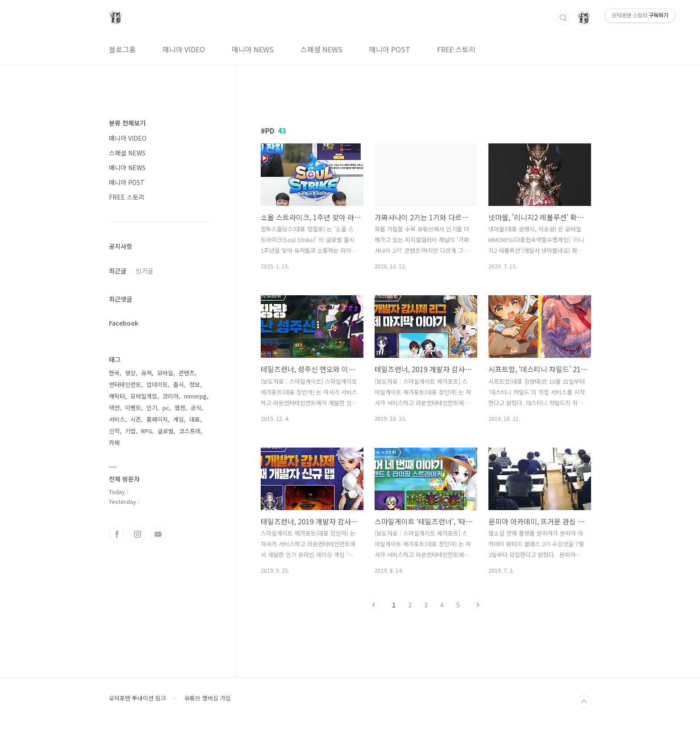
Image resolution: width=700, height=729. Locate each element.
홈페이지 (157, 419)
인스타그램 (137, 534)
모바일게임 (144, 396)
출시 (179, 384)
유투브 (158, 534)
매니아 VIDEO (184, 49)
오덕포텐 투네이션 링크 (137, 698)
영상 (130, 373)
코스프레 (190, 431)
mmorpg (195, 396)
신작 (114, 431)
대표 (195, 419)
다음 (478, 605)
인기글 (144, 271)
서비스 (117, 419)
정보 (195, 384)
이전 (374, 605)
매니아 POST (390, 49)
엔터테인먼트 (125, 384)
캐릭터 (117, 396)
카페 (114, 442)
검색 (563, 18)
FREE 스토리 (456, 49)
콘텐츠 (187, 373)
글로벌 (166, 431)
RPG (147, 431)
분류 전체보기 (127, 123)
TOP (584, 702)
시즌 (136, 419)
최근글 (118, 271)
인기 (152, 408)
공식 (196, 408)
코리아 (171, 396)
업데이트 (157, 384)
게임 (179, 419)
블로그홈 (122, 49)
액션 (114, 408)
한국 (114, 373)
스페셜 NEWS (321, 49)
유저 (146, 373)
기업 (130, 431)
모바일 (165, 373)
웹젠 (180, 408)
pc (166, 408)
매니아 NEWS (253, 49)
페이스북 (117, 534)
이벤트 (133, 408)
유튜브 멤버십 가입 (208, 698)
